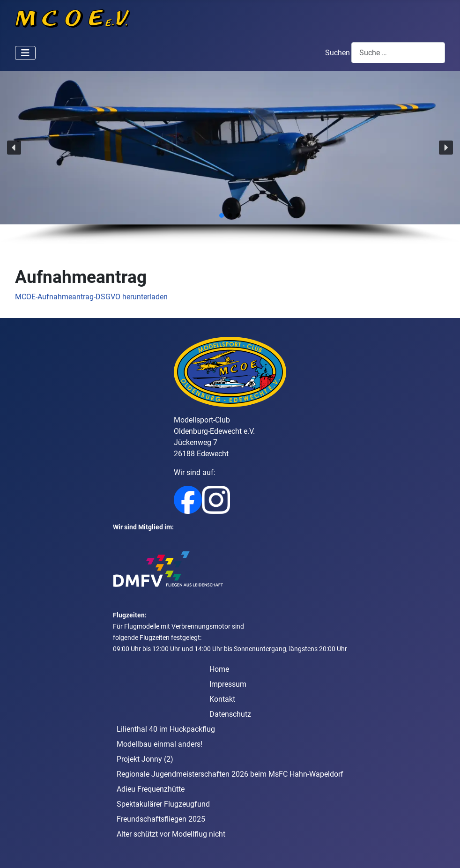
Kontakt (222, 699)
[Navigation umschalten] (25, 53)
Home (219, 669)
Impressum (228, 684)
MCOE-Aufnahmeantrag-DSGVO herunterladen (91, 297)
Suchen (338, 53)
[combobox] (398, 53)
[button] (14, 148)
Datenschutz (230, 714)
